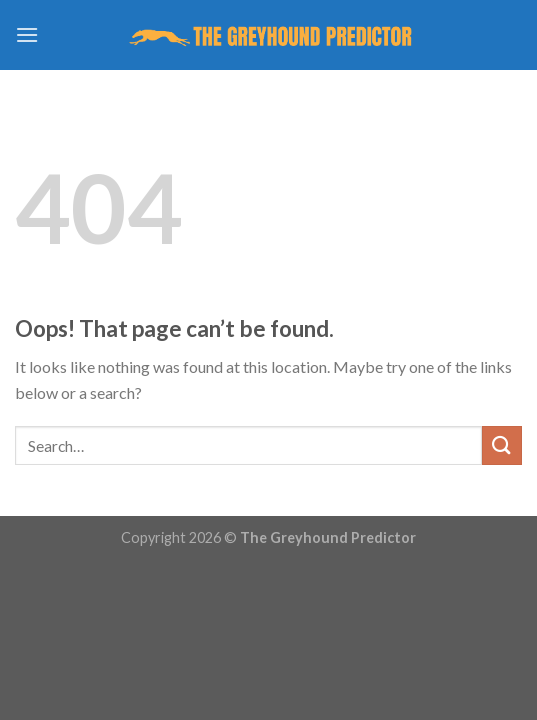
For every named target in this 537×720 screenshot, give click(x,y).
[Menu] (27, 34)
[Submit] (502, 445)
